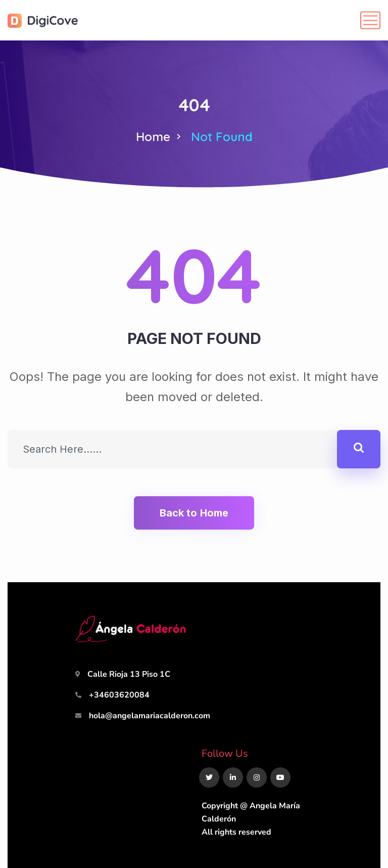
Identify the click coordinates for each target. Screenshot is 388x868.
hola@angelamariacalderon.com (150, 716)
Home (153, 137)
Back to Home (194, 513)
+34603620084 (119, 695)
